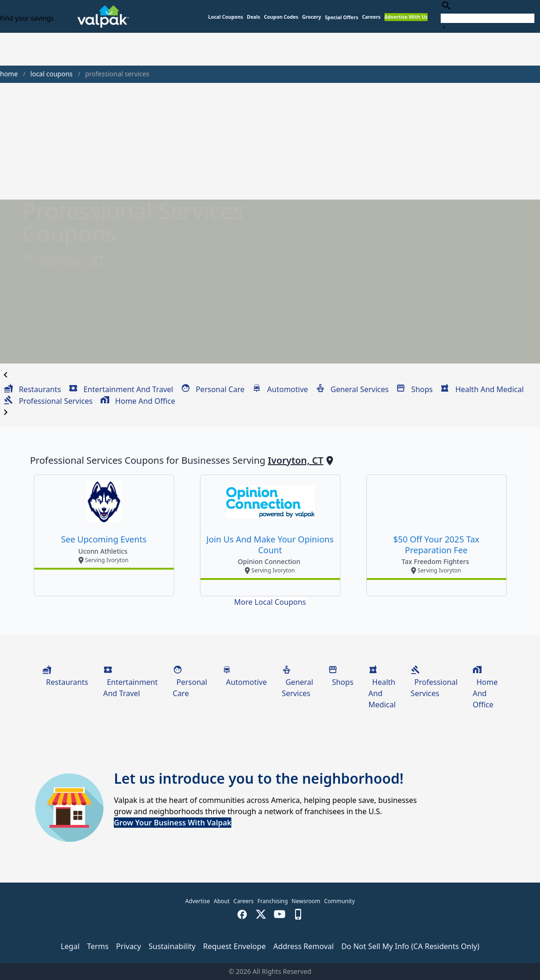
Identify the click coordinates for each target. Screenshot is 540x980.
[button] (342, 18)
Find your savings (27, 18)
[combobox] (488, 16)
